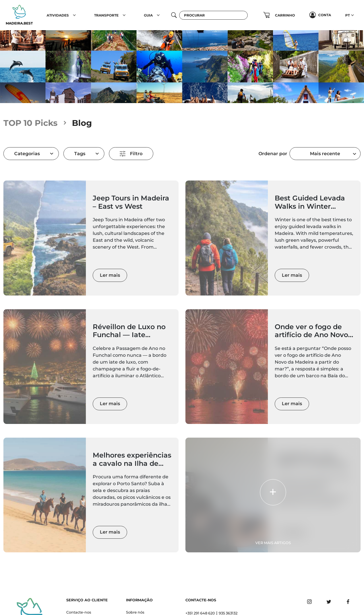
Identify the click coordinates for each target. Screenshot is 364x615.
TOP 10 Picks (30, 123)
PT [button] (348, 15)
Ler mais (110, 275)
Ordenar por (273, 154)
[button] (74, 15)
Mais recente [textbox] (325, 154)
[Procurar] (214, 15)
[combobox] (325, 154)
